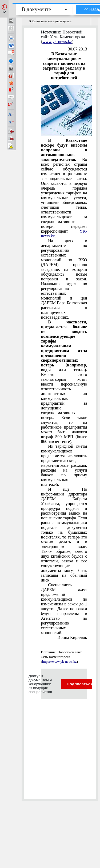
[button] (4, 9)
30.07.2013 (78, 49)
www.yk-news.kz (57, 42)
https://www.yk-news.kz (59, 662)
